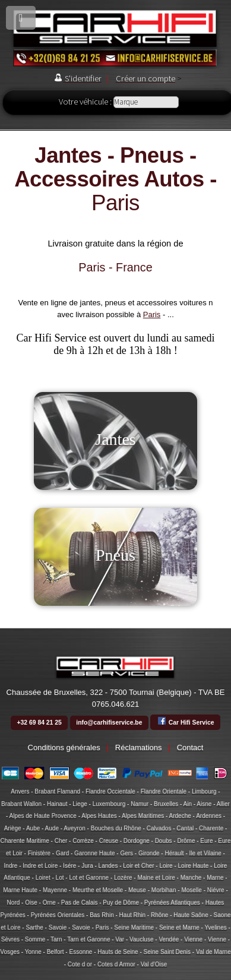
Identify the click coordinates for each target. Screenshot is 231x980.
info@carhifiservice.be (109, 723)
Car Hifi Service (186, 721)
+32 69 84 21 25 (39, 723)
